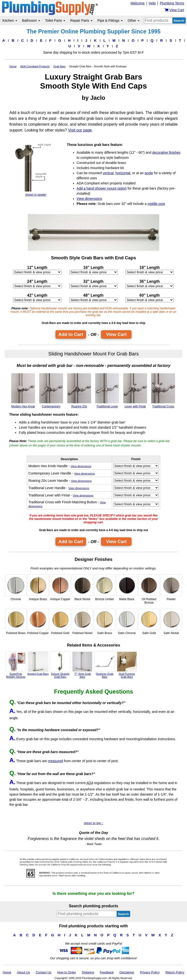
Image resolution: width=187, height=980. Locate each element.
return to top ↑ (93, 823)
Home (7, 972)
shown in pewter (36, 170)
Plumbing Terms (172, 3)
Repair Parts (81, 20)
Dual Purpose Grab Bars (127, 665)
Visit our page (80, 130)
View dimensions (89, 199)
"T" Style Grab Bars (82, 665)
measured (56, 761)
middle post (156, 204)
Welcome (138, 3)
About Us (23, 972)
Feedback (107, 972)
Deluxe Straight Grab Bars (60, 665)
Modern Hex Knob (23, 391)
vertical (108, 173)
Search (179, 21)
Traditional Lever (107, 391)
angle (149, 173)
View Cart (116, 334)
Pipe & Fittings (110, 20)
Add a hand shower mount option (102, 188)
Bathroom (31, 20)
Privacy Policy (150, 972)
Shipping (88, 972)
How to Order (67, 972)
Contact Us (44, 972)
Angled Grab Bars (38, 663)
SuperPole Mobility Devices (16, 665)
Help (152, 3)
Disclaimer (127, 972)
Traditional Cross (163, 391)
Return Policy (175, 972)
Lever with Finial (135, 391)
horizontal (123, 173)
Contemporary (51, 391)
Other (134, 20)
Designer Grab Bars (105, 665)
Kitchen (10, 20)
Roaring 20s (79, 391)
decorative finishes (166, 152)
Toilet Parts (55, 20)
